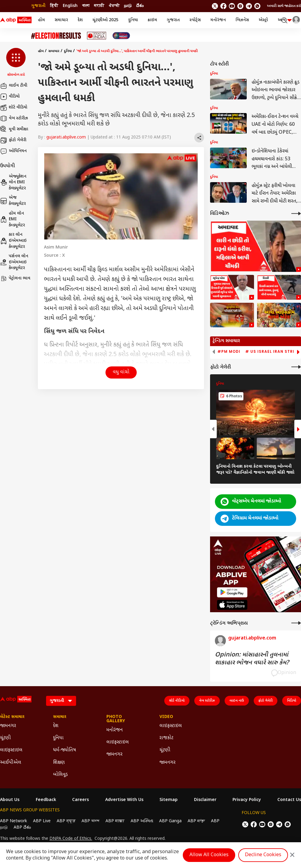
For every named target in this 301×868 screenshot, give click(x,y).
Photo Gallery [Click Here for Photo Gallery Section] (116, 719)
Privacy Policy (247, 800)
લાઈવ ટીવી (14, 86)
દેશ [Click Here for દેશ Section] (56, 726)
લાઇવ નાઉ (237, 701)
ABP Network (13, 821)
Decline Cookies (263, 855)
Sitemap (169, 800)
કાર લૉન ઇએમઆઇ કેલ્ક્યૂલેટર (13, 241)
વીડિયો (10, 97)
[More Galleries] (296, 367)
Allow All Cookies (209, 855)
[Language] (61, 701)
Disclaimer (205, 800)
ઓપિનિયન (13, 151)
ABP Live (42, 821)
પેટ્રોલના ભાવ (15, 279)
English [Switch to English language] (70, 6)
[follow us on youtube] (232, 6)
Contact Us (289, 800)
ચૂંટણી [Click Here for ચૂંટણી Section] (5, 738)
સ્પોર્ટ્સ (195, 20)
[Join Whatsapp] (257, 6)
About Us (10, 800)
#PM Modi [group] (229, 352)
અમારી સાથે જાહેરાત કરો (284, 6)
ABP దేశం (22, 828)
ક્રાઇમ (152, 20)
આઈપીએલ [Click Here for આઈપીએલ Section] (11, 763)
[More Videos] (296, 214)
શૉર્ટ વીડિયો (14, 108)
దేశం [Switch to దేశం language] (140, 6)
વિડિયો (292, 701)
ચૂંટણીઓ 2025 (105, 20)
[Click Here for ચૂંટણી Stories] (56, 36)
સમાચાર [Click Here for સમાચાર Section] (60, 717)
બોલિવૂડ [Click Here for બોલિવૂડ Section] (60, 775)
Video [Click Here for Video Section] (166, 717)
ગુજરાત (173, 20)
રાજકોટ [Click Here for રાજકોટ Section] (166, 738)
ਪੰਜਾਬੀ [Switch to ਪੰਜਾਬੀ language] (114, 6)
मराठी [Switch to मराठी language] (99, 6)
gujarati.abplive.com (66, 137)
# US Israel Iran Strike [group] (272, 352)
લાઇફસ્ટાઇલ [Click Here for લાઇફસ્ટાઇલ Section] (11, 750)
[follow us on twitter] (215, 6)
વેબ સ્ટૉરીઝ (14, 119)
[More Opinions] (296, 623)
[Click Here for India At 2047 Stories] (121, 36)
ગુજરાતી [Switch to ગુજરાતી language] (38, 6)
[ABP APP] (232, 592)
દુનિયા (133, 20)
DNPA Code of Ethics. (71, 839)
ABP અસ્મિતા (142, 821)
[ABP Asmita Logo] (16, 20)
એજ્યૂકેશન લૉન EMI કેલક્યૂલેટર (13, 182)
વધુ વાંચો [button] (121, 372)
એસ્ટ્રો (263, 20)
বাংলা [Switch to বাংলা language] (86, 6)
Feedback (46, 800)
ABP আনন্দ (90, 821)
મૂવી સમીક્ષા (14, 129)
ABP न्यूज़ (66, 821)
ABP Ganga (170, 821)
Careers (80, 800)
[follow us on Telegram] (249, 6)
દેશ (80, 20)
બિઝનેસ (242, 20)
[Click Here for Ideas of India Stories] (97, 36)
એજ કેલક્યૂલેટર (13, 201)
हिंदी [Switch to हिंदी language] (54, 6)
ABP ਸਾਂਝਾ (196, 821)
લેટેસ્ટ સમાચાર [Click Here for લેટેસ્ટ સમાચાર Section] (12, 717)
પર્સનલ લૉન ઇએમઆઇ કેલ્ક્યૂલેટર (14, 262)
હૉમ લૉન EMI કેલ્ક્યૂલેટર (12, 219)
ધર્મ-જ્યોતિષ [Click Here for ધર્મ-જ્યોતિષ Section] (65, 750)
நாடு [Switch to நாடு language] (128, 6)
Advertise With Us (124, 800)
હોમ (41, 20)
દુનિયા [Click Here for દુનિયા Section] (58, 738)
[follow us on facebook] (223, 6)
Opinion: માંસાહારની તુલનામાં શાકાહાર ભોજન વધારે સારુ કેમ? (252, 659)
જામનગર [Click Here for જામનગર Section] (8, 726)
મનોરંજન (218, 20)
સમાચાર (61, 20)
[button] (16, 63)
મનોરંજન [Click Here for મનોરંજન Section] (115, 730)
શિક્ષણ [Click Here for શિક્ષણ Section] (59, 763)
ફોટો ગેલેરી (13, 140)
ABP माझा (115, 821)
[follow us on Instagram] (240, 6)
